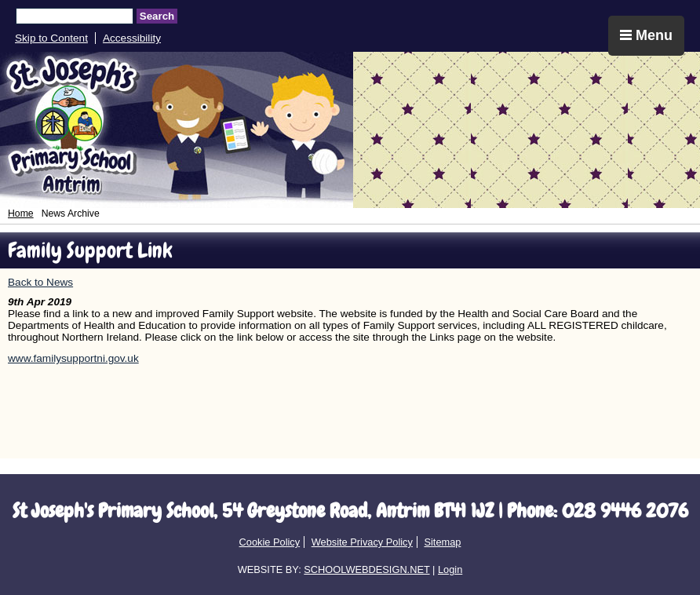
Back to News (40, 282)
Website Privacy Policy (362, 542)
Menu (646, 35)
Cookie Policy (270, 542)
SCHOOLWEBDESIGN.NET (366, 569)
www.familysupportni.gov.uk (73, 358)
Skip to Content (51, 38)
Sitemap (442, 542)
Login (450, 569)
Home (21, 214)
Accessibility (132, 38)
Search (157, 16)
